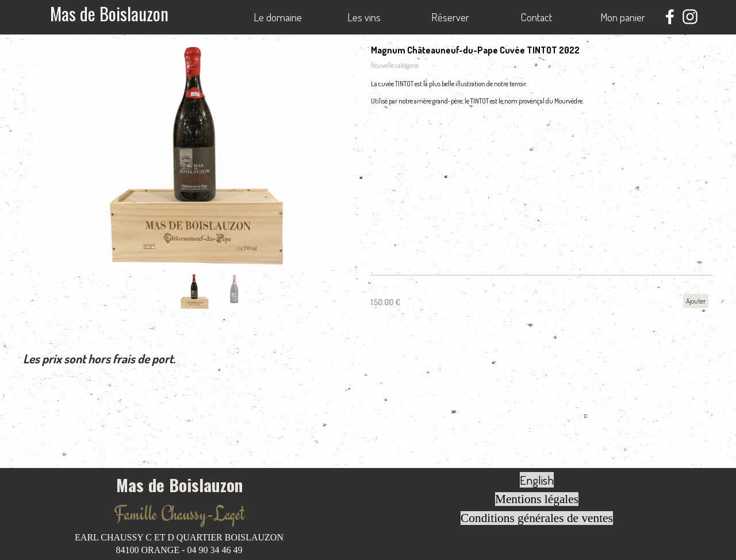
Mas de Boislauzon (109, 13)
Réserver (450, 17)
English (537, 480)
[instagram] (690, 17)
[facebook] (670, 17)
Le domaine (278, 17)
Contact (536, 17)
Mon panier (623, 17)
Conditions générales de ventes (537, 518)
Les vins (364, 17)
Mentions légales (537, 499)
